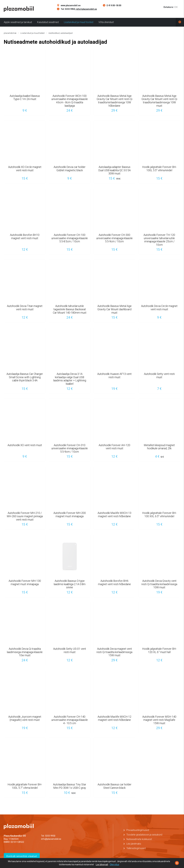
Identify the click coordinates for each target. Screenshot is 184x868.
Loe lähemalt (102, 865)
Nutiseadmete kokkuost (139, 839)
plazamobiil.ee (10, 33)
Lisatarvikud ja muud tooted (79, 22)
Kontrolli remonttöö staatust (22, 856)
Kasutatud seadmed (48, 22)
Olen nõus (114, 865)
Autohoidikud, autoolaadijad (61, 33)
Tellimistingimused (136, 848)
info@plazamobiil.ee (86, 9)
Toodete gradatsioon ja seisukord (144, 835)
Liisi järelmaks (134, 844)
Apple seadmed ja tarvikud (18, 22)
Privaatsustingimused (138, 830)
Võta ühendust (106, 22)
